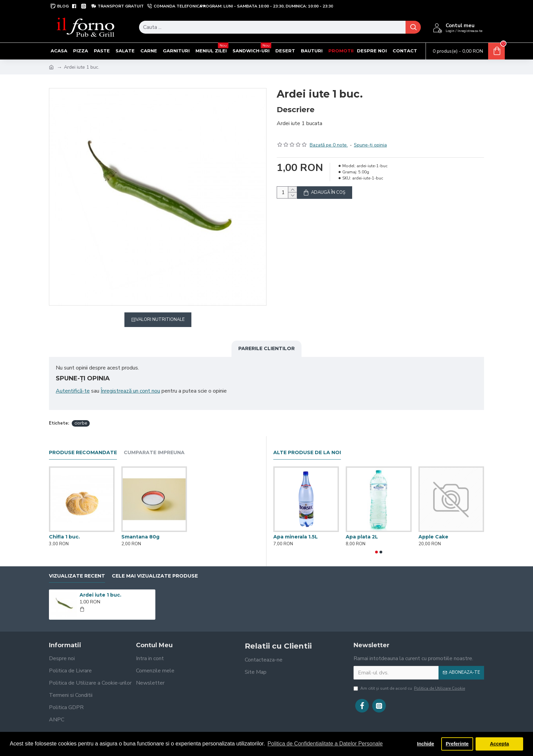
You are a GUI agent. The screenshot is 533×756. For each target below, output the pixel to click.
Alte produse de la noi (307, 445)
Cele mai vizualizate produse (155, 568)
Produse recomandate (83, 445)
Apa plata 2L (362, 529)
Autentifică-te (73, 391)
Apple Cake (433, 529)
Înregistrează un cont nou (130, 391)
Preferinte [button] (457, 744)
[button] (377, 544)
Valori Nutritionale (160, 320)
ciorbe (81, 415)
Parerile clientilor (266, 348)
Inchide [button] (426, 744)
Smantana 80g (140, 529)
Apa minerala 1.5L (296, 529)
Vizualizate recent (77, 568)
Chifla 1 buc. (64, 529)
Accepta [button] (499, 744)
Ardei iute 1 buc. (100, 587)
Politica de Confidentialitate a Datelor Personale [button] (325, 744)
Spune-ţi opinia (370, 137)
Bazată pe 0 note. (329, 137)
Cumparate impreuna (154, 445)
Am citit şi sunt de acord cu (410, 680)
